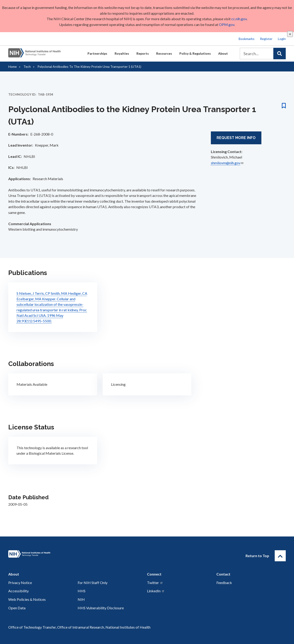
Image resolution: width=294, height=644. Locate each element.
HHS (82, 591)
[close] (290, 34)
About (223, 53)
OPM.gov (226, 24)
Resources (164, 53)
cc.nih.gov (239, 19)
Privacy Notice (20, 583)
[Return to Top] (280, 556)
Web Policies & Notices (27, 599)
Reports (143, 53)
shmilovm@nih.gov (227, 163)
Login (282, 39)
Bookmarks (247, 39)
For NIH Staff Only (93, 583)
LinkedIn (156, 591)
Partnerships (97, 53)
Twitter (155, 583)
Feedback (224, 583)
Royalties (122, 53)
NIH (81, 599)
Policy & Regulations (195, 53)
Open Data (17, 608)
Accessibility (18, 591)
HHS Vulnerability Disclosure (101, 608)
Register (266, 39)
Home (13, 67)
